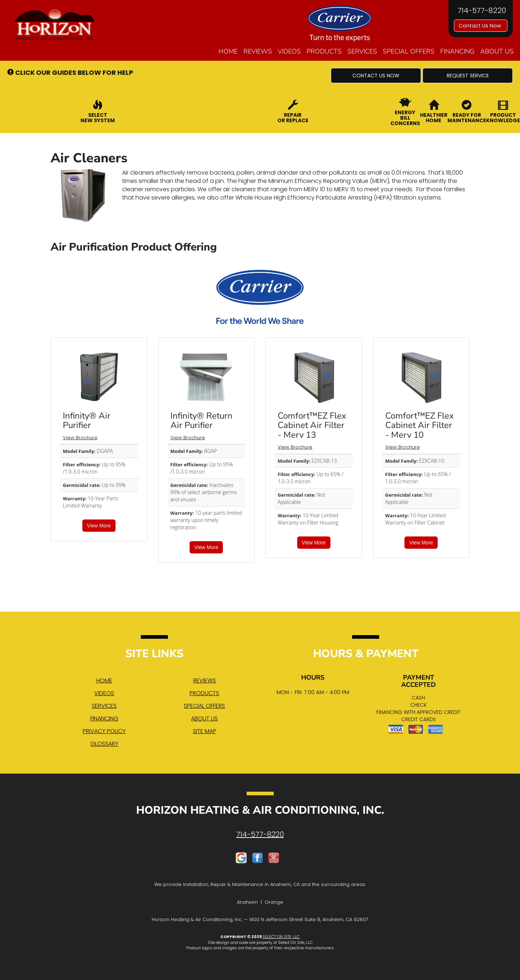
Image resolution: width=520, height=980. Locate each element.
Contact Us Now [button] (481, 26)
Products (324, 51)
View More (99, 526)
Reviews (258, 51)
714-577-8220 (260, 834)
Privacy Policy (104, 731)
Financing (457, 51)
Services (362, 51)
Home (228, 51)
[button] (376, 76)
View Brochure (80, 438)
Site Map (205, 731)
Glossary (104, 744)
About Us (497, 51)
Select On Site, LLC (281, 937)
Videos (289, 51)
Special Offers (409, 51)
